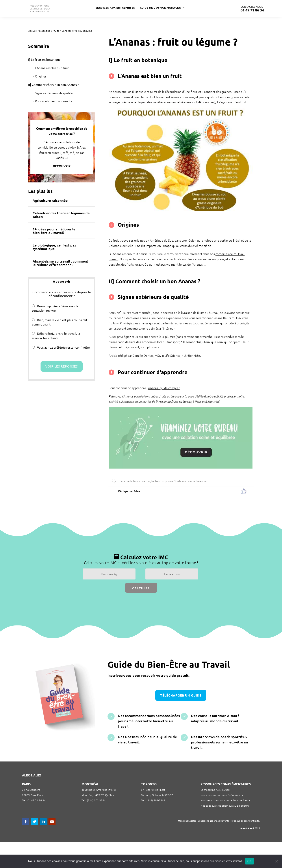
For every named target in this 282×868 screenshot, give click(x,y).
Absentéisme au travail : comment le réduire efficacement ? (60, 263)
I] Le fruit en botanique (44, 60)
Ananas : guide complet (164, 388)
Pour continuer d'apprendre (54, 101)
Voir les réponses (62, 366)
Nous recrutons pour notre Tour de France (225, 800)
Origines (41, 76)
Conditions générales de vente (213, 821)
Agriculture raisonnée (50, 200)
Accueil (33, 31)
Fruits (56, 31)
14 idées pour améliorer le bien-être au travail (54, 231)
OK (250, 861)
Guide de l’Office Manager (160, 8)
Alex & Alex (246, 828)
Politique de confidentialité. (245, 821)
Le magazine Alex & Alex (215, 790)
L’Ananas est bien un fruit (52, 68)
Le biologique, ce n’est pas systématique (54, 247)
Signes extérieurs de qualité (54, 93)
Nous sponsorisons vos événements (222, 795)
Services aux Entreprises (115, 8)
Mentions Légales (187, 821)
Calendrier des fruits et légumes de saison (61, 215)
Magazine (45, 31)
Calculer (141, 588)
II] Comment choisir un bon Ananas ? (53, 85)
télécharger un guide (181, 695)
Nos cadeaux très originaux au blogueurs (225, 805)
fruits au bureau (169, 396)
